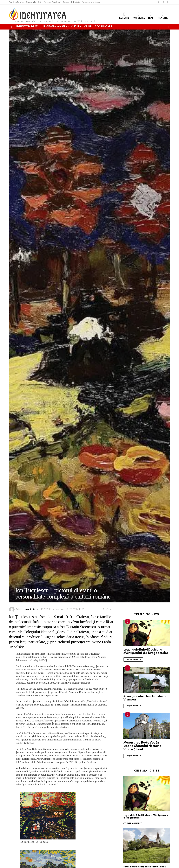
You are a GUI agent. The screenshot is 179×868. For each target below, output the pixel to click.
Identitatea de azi (27, 27)
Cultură (76, 27)
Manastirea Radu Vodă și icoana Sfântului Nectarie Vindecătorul (142, 746)
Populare (139, 15)
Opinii (88, 27)
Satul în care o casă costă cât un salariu (145, 867)
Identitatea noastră (54, 27)
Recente (124, 15)
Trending (162, 15)
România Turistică (16, 2)
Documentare (103, 27)
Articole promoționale (91, 2)
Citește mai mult (133, 659)
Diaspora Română (34, 2)
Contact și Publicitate (71, 2)
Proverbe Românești (52, 2)
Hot (151, 15)
